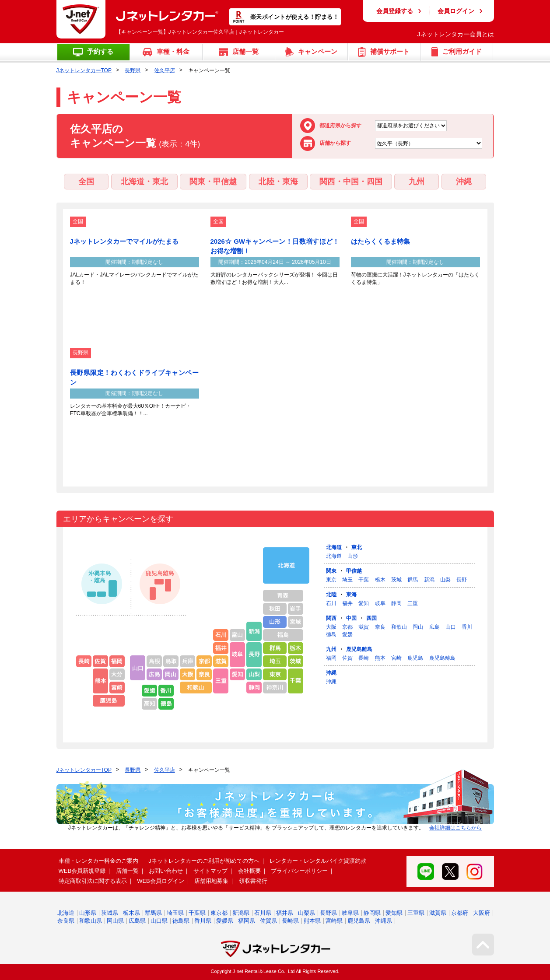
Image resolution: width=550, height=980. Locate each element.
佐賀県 (268, 921)
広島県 (137, 921)
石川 (331, 603)
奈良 (380, 627)
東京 (331, 580)
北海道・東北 (144, 182)
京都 (347, 627)
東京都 (219, 913)
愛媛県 (225, 921)
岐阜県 (350, 913)
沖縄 (464, 182)
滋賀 (364, 627)
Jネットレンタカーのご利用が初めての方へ (204, 861)
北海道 (334, 547)
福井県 (285, 913)
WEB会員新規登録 (82, 871)
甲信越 (354, 571)
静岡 (396, 603)
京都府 (460, 913)
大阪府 (482, 913)
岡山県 (115, 921)
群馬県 (153, 913)
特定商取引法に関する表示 (93, 881)
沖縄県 (384, 921)
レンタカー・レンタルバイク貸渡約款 (318, 861)
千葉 (364, 580)
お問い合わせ (166, 871)
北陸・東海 (278, 182)
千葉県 (197, 913)
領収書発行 (253, 881)
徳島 (331, 634)
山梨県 (307, 913)
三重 (413, 603)
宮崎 (396, 658)
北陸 (331, 595)
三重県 (416, 913)
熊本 (380, 658)
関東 (331, 571)
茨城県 (110, 913)
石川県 (263, 913)
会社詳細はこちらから (455, 828)
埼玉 (347, 580)
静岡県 (372, 913)
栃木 (380, 580)
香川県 (203, 921)
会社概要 (249, 871)
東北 (357, 547)
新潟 (429, 580)
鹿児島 (415, 658)
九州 (417, 182)
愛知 (364, 603)
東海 (351, 595)
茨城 (396, 580)
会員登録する (395, 11)
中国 (351, 618)
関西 (331, 618)
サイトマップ (210, 871)
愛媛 (347, 634)
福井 (347, 603)
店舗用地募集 (211, 881)
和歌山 (399, 627)
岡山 (418, 627)
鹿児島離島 (359, 649)
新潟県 (241, 913)
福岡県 (247, 921)
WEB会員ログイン (161, 881)
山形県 (88, 913)
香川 (467, 627)
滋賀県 (438, 913)
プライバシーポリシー (299, 871)
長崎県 (290, 921)
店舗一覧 (127, 871)
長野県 (133, 70)
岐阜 (380, 603)
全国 (86, 182)
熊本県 (312, 921)
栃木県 (131, 913)
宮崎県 (334, 921)
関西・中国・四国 (351, 182)
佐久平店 (165, 70)
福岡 (331, 658)
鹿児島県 (359, 921)
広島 (434, 627)
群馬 (413, 580)
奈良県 (66, 921)
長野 (462, 580)
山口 (451, 627)
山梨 (445, 580)
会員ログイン (456, 11)
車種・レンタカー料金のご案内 (98, 861)
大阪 (331, 627)
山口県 (159, 921)
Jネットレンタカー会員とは (456, 34)
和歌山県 (91, 921)
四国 (371, 618)
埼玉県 (175, 913)
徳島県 (181, 921)
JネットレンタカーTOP (84, 70)
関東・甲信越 (213, 182)
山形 (353, 556)
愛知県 (394, 913)
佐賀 (347, 658)
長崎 (364, 658)
